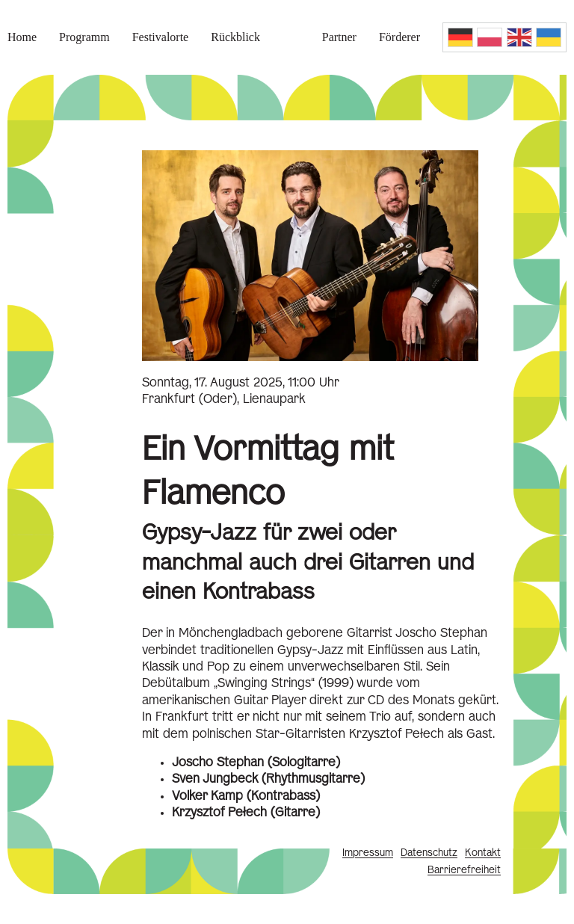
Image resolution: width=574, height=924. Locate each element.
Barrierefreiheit (464, 871)
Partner (339, 37)
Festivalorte (161, 37)
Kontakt (483, 853)
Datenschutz (429, 853)
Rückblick (235, 37)
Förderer (399, 37)
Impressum (368, 853)
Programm (84, 37)
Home (22, 37)
